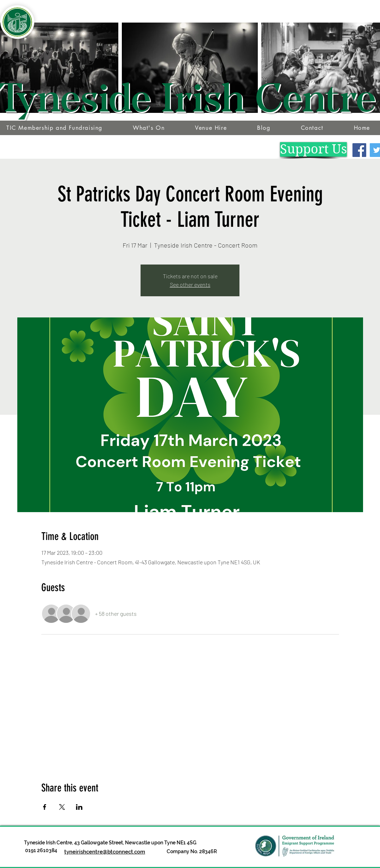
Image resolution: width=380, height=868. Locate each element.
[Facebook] (359, 150)
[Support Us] (313, 149)
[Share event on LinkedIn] (79, 807)
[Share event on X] (62, 807)
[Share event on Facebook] (45, 807)
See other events (190, 284)
